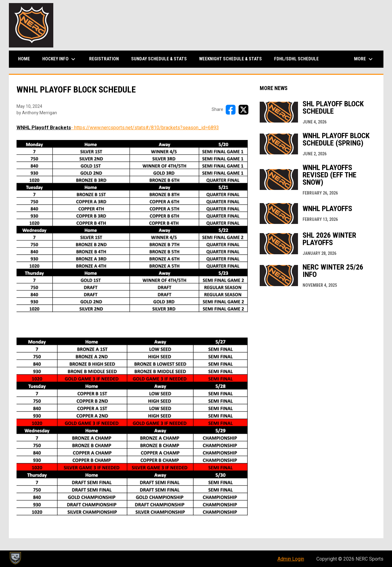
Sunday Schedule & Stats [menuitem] (159, 59)
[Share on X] (243, 110)
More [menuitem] (364, 59)
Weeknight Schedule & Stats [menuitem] (230, 59)
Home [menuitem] (24, 59)
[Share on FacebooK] (231, 110)
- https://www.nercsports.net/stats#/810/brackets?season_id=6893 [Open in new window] (145, 128)
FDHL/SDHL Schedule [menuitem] (296, 59)
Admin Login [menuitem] (291, 559)
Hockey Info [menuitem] (60, 59)
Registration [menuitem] (104, 59)
